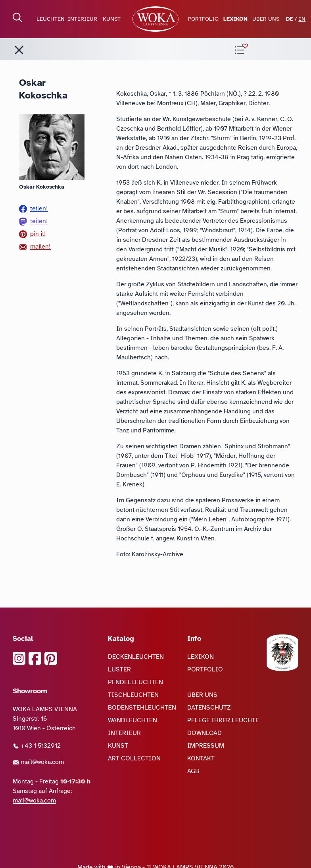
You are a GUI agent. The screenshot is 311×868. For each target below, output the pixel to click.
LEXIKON (235, 19)
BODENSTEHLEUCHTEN (142, 708)
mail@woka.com (38, 762)
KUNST (112, 19)
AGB (193, 771)
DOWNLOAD (204, 733)
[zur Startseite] (156, 19)
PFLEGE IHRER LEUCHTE (223, 720)
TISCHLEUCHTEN (133, 695)
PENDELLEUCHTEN (135, 682)
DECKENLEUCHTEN (136, 657)
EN (302, 19)
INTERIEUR (83, 19)
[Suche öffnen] (17, 17)
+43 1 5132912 (37, 746)
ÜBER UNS (266, 19)
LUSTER (119, 669)
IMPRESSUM (206, 746)
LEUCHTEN (51, 19)
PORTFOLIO (203, 19)
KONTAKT (201, 758)
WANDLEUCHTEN (132, 720)
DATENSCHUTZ (209, 708)
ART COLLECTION (134, 758)
